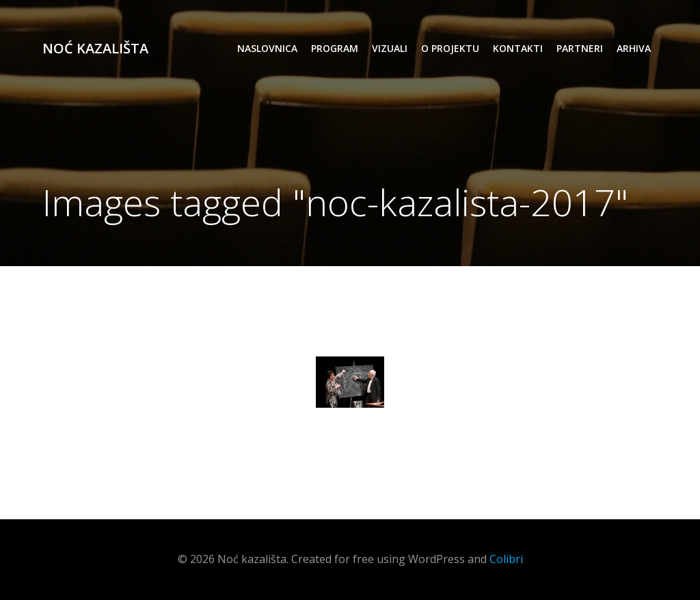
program (335, 48)
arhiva (634, 48)
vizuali (390, 48)
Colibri (506, 559)
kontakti (518, 48)
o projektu (450, 48)
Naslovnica (267, 48)
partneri (580, 48)
